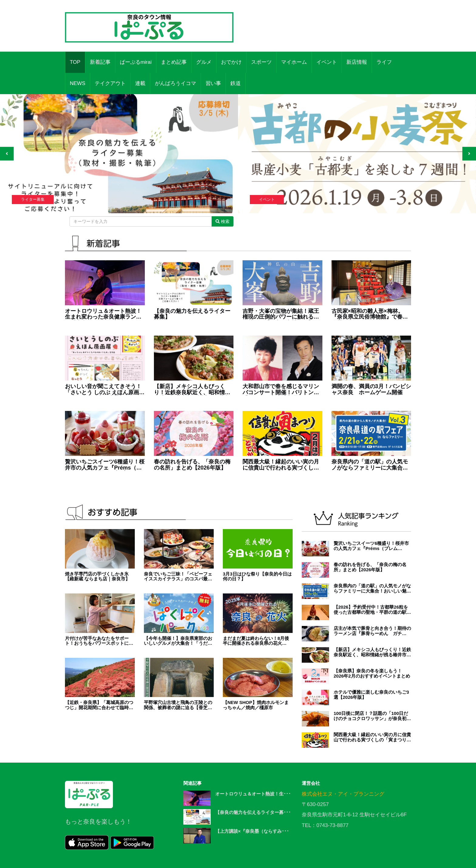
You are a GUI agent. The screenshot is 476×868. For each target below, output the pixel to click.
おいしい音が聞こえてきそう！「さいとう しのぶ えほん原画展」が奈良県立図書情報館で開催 (103, 390)
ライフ (384, 62)
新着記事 (100, 62)
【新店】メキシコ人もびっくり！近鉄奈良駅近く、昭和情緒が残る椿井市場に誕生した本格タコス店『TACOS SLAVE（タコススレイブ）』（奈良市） (192, 390)
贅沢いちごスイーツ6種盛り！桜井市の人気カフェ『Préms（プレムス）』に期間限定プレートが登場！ (105, 465)
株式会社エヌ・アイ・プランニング (343, 794)
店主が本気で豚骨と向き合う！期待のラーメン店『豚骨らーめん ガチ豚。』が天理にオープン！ (372, 631)
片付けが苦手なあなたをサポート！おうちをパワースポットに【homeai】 (97, 641)
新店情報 (357, 62)
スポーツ (261, 62)
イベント (327, 62)
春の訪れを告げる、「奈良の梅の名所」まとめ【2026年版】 (192, 465)
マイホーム (294, 62)
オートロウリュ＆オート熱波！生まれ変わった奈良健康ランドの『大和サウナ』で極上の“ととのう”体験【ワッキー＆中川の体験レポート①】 (105, 314)
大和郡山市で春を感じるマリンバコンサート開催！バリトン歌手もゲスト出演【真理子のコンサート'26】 (281, 390)
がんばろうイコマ (175, 83)
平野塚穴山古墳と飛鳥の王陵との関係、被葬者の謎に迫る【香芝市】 (178, 705)
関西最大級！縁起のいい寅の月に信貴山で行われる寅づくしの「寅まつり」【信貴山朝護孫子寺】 (281, 465)
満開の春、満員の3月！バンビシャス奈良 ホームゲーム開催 (371, 390)
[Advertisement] (327, 23)
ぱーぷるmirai (136, 62)
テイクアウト (110, 83)
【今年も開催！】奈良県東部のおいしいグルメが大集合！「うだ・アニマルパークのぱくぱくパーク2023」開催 (178, 641)
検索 (223, 221)
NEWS (78, 83)
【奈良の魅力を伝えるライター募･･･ (253, 812)
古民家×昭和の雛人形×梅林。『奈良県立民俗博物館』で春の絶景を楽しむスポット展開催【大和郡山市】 (370, 314)
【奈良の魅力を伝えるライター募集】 (192, 314)
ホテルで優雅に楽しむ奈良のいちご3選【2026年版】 (371, 695)
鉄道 (236, 83)
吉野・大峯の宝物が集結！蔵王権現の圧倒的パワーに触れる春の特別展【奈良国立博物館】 (281, 314)
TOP (75, 62)
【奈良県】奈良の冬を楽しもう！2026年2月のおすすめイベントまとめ (372, 673)
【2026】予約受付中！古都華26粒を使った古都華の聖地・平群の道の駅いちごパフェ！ (372, 610)
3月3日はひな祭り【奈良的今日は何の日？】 (257, 577)
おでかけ (231, 62)
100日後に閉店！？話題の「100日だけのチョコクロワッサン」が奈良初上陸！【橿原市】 (372, 716)
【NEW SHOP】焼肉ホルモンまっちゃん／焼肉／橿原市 (256, 705)
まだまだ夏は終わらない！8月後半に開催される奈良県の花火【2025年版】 (256, 641)
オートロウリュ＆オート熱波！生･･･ (253, 794)
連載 (140, 83)
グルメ (204, 62)
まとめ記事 (174, 62)
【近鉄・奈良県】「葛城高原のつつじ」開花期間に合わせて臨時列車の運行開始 (99, 705)
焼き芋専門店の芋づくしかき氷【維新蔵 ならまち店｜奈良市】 (97, 577)
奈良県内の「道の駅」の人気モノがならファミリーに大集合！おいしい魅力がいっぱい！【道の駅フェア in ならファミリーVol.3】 (370, 465)
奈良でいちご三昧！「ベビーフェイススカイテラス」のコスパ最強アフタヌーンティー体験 (178, 577)
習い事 (213, 83)
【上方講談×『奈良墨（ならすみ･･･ (252, 831)
